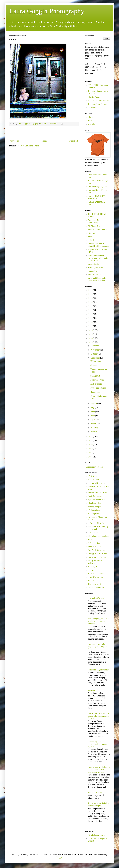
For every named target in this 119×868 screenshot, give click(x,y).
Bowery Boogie (94, 507)
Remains (91, 690)
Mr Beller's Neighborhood (99, 536)
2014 (91, 338)
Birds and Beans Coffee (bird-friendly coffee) (98, 279)
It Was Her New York (97, 523)
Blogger (59, 857)
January (94, 432)
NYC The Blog (94, 543)
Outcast (94, 365)
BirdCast (92, 233)
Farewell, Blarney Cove (98, 793)
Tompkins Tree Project (97, 104)
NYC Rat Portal (94, 480)
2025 (91, 294)
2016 (91, 330)
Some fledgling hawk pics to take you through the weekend (99, 621)
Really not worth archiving (95, 562)
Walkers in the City (96, 588)
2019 (91, 318)
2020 (91, 314)
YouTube (92, 124)
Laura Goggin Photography (47, 11)
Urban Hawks (94, 264)
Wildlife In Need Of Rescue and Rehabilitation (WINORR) (99, 258)
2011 (91, 441)
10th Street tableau (98, 388)
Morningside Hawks (96, 267)
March (94, 424)
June (93, 412)
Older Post (74, 141)
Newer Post (15, 141)
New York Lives (95, 547)
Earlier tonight (96, 384)
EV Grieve (92, 476)
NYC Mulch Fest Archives (99, 101)
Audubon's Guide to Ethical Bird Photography (98, 245)
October (94, 354)
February (95, 428)
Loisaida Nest (94, 532)
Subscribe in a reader (94, 467)
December (95, 346)
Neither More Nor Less (97, 493)
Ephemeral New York (97, 500)
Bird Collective (94, 274)
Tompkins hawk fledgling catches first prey (98, 805)
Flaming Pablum (95, 514)
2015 (91, 334)
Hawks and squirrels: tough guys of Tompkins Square (98, 647)
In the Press (93, 108)
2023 (91, 302)
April (93, 420)
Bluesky (91, 117)
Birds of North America (98, 230)
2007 (91, 457)
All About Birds (94, 226)
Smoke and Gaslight (96, 574)
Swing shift (95, 376)
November (95, 350)
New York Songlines (96, 550)
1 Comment (53, 124)
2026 (91, 290)
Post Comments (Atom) (30, 146)
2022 (91, 306)
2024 (91, 298)
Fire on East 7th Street (97, 598)
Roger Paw (92, 271)
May (93, 416)
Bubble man (95, 392)
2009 (91, 449)
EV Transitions (94, 510)
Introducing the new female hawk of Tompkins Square (99, 744)
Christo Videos (94, 97)
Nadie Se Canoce (95, 496)
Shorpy (91, 570)
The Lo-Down (94, 581)
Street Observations (96, 577)
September (95, 358)
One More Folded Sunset (98, 557)
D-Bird (91, 240)
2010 (91, 445)
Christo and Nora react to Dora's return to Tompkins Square (99, 716)
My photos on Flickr (96, 835)
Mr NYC (92, 540)
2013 (91, 342)
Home (44, 141)
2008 (91, 453)
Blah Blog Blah (94, 503)
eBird (90, 237)
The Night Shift (94, 584)
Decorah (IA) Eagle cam (98, 187)
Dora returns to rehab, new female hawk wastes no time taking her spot (99, 769)
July (93, 407)
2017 (91, 326)
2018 (91, 322)
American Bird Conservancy (94, 221)
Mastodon (92, 121)
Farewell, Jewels (97, 380)
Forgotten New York (96, 483)
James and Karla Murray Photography (98, 528)
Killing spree (96, 361)
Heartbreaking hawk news (99, 670)
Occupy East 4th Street (97, 554)
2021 (91, 310)
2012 (91, 437)
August (94, 403)
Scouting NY (93, 566)
